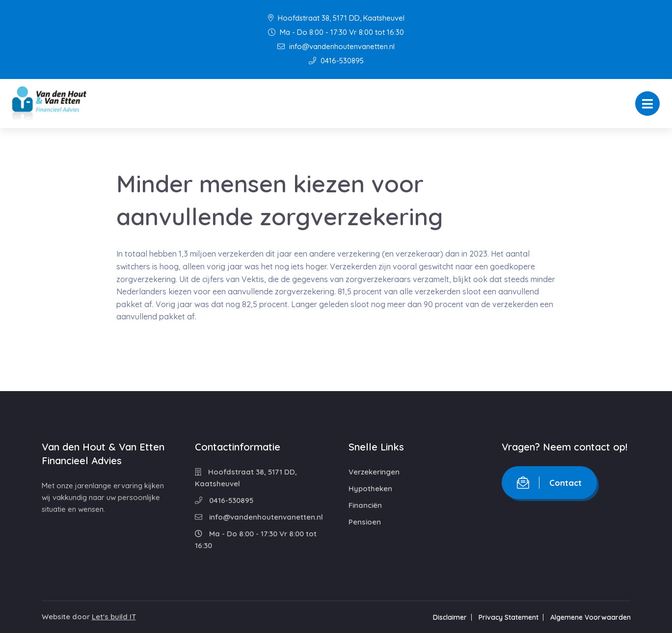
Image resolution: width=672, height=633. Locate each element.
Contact (549, 483)
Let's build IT (114, 617)
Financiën (365, 505)
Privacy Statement (509, 617)
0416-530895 (336, 61)
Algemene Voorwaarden (591, 617)
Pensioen (365, 522)
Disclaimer (450, 617)
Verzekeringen (374, 472)
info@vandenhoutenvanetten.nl (336, 46)
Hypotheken (370, 488)
